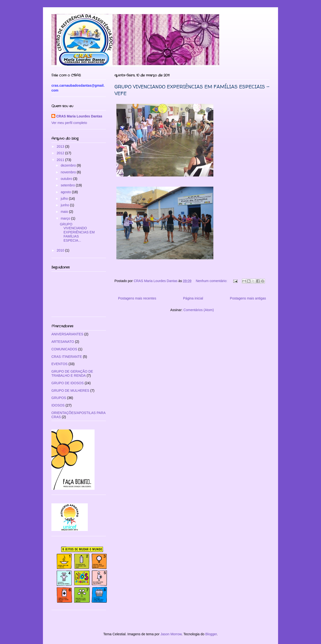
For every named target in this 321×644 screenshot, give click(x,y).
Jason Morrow (171, 634)
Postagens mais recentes (137, 298)
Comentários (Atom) (199, 310)
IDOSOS (58, 405)
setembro (68, 185)
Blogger (211, 634)
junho (65, 205)
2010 (61, 250)
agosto (66, 192)
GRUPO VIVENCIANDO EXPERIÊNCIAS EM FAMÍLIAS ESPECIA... (77, 232)
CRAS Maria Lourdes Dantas (79, 116)
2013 (61, 146)
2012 (61, 153)
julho (65, 199)
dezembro (69, 165)
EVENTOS (60, 364)
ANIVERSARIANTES (67, 334)
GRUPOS (59, 398)
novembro (69, 172)
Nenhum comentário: (212, 281)
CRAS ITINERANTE (67, 357)
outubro (67, 179)
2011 (61, 160)
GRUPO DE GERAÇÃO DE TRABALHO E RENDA (72, 373)
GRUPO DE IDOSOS (68, 383)
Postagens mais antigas (248, 298)
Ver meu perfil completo (69, 123)
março (66, 218)
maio (65, 212)
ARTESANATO (63, 342)
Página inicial (193, 298)
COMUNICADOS (64, 349)
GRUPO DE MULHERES (70, 391)
